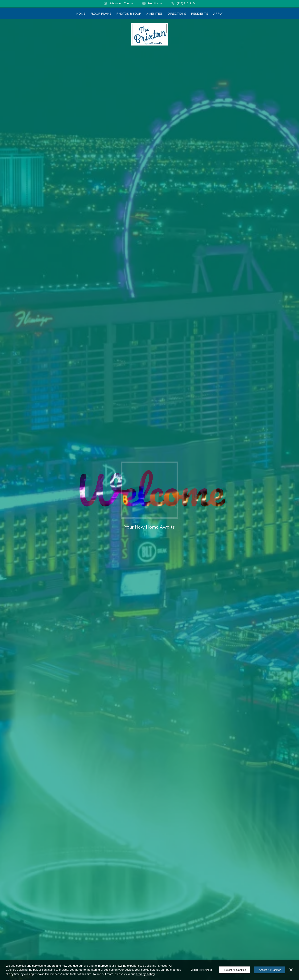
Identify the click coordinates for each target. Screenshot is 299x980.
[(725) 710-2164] (183, 3)
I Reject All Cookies (234, 970)
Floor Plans (101, 14)
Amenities (154, 14)
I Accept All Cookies (269, 970)
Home (81, 14)
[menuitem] (81, 14)
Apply (218, 14)
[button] (119, 3)
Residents (200, 14)
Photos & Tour (129, 14)
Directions (177, 14)
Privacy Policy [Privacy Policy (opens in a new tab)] (145, 974)
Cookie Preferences (201, 970)
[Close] (291, 970)
